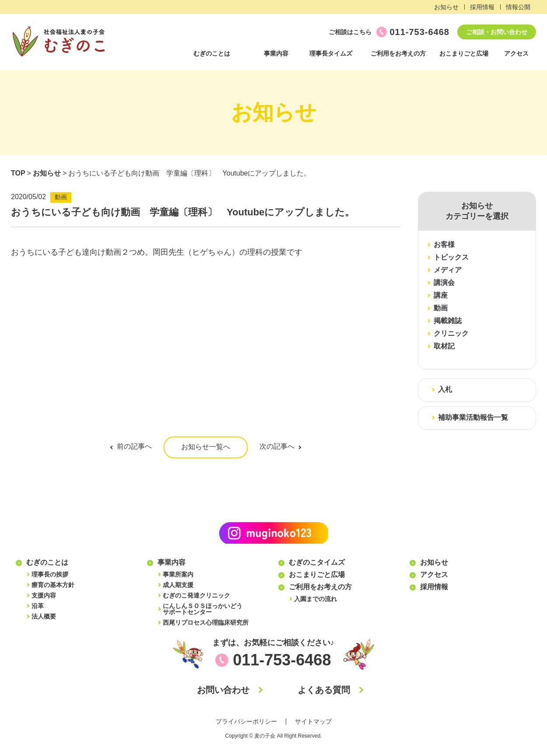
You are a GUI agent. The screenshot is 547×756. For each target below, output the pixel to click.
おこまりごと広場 (464, 53)
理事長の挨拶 (50, 574)
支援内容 (44, 595)
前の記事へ (134, 446)
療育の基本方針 (53, 585)
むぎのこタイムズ (317, 562)
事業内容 (276, 53)
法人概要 (44, 616)
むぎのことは (212, 53)
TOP (18, 173)
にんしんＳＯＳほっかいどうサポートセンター (203, 609)
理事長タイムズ (331, 53)
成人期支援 (178, 585)
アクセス (516, 53)
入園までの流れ (316, 599)
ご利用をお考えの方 (398, 53)
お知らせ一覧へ (206, 447)
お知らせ (446, 7)
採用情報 (482, 7)
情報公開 (518, 7)
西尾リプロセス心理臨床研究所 (206, 622)
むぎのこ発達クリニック (196, 595)
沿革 (38, 606)
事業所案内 (178, 574)
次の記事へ (277, 446)
